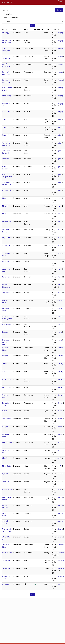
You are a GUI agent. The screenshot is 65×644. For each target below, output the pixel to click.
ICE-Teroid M (7, 490)
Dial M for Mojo (6, 302)
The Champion (6, 49)
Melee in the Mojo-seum (7, 42)
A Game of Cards (6, 577)
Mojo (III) (6, 214)
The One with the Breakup (7, 530)
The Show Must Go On (7, 183)
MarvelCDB (7, 2)
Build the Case (5, 309)
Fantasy (60, 348)
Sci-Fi (59, 442)
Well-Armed (6, 190)
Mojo (59, 198)
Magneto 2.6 (7, 466)
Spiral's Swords (5, 168)
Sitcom (60, 497)
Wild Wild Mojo (5, 546)
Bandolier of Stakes (7, 404)
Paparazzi (6, 261)
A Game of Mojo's (6, 349)
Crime (60, 300)
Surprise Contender (6, 81)
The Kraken (6, 419)
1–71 (33, 25)
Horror (60, 395)
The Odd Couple (5, 522)
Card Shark (6, 560)
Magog (60, 33)
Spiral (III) (6, 135)
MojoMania (6, 222)
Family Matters (5, 506)
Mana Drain (6, 387)
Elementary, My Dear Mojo (7, 342)
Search (59, 10)
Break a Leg (7, 96)
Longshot (6, 584)
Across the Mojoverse (6, 144)
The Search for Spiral (6, 152)
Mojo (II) (5, 206)
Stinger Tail (6, 245)
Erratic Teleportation (7, 176)
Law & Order (7, 324)
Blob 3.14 (6, 458)
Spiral (59, 119)
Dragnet (5, 332)
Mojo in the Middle (6, 499)
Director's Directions (6, 286)
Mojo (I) (5, 198)
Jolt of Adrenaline (6, 65)
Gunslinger (6, 568)
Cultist (4, 411)
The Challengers (6, 57)
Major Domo (7, 237)
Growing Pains (5, 514)
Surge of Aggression (6, 73)
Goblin (5, 364)
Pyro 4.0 (5, 474)
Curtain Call (6, 277)
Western (61, 545)
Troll (4, 371)
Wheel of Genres (5, 231)
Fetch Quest (7, 379)
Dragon (5, 356)
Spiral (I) (5, 119)
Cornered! (6, 159)
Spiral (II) (5, 127)
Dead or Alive (7, 553)
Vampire (5, 427)
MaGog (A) (6, 33)
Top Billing (6, 293)
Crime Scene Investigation (7, 317)
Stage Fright (7, 111)
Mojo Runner (7, 442)
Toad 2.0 (5, 482)
